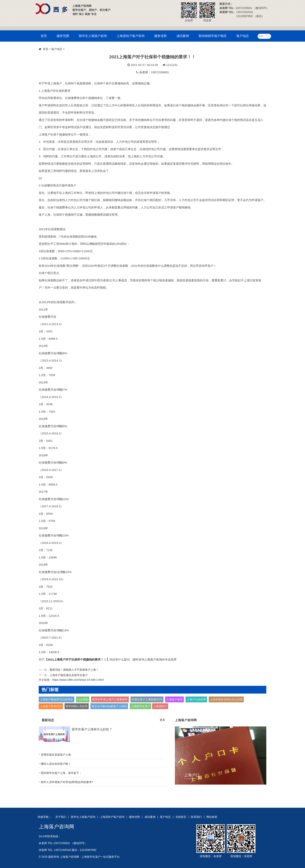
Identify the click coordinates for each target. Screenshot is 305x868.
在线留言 (181, 817)
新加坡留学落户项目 (213, 36)
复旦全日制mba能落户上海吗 (109, 706)
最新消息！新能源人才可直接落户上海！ (74, 670)
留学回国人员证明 (77, 706)
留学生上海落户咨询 (93, 36)
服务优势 (160, 36)
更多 (162, 720)
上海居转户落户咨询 (131, 36)
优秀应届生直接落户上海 (56, 755)
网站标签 (212, 817)
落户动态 (243, 36)
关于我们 (61, 817)
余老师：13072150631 (154, 72)
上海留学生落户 (140, 706)
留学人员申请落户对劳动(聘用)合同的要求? (67, 782)
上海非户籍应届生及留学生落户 (69, 675)
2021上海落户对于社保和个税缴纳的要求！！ (77, 659)
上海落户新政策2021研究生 (57, 699)
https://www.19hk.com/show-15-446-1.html (78, 680)
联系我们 (196, 817)
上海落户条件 (174, 699)
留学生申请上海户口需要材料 (110, 699)
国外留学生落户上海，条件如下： (61, 773)
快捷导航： (45, 817)
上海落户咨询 (153, 659)
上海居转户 (160, 706)
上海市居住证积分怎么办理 (226, 699)
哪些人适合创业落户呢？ (56, 764)
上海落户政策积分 (51, 706)
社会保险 (83, 699)
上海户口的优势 (196, 699)
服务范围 (63, 36)
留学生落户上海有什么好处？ (92, 729)
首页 (44, 36)
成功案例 (183, 36)
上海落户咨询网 (56, 827)
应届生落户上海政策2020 (147, 699)
